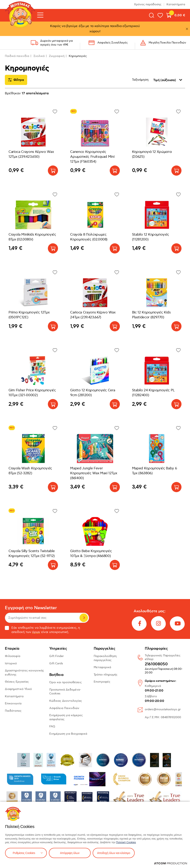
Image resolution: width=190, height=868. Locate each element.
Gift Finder (56, 656)
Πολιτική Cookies (126, 842)
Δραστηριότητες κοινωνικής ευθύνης (24, 673)
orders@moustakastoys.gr (163, 709)
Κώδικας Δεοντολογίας (66, 701)
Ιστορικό (11, 663)
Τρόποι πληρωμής (106, 675)
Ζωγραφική (57, 56)
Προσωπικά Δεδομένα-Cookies (65, 692)
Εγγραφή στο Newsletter (31, 608)
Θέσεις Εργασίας (17, 682)
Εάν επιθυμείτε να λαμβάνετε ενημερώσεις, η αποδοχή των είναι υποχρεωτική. (42, 630)
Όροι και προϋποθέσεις (65, 682)
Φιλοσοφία (13, 656)
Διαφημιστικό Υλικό (18, 689)
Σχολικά (39, 56)
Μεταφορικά (102, 667)
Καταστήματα (176, 4)
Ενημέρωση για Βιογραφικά (68, 734)
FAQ (52, 726)
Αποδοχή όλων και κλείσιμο (114, 853)
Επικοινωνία (13, 703)
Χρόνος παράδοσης (148, 4)
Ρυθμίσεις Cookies (24, 853)
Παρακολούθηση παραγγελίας (105, 658)
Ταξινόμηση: (141, 80)
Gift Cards (56, 663)
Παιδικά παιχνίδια (17, 56)
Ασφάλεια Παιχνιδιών (64, 708)
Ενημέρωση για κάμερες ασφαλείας (66, 717)
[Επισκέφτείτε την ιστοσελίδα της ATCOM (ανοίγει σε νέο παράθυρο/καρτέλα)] (171, 863)
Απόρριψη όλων (70, 853)
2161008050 (156, 664)
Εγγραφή (84, 618)
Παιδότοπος (13, 711)
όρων (36, 632)
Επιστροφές (102, 682)
